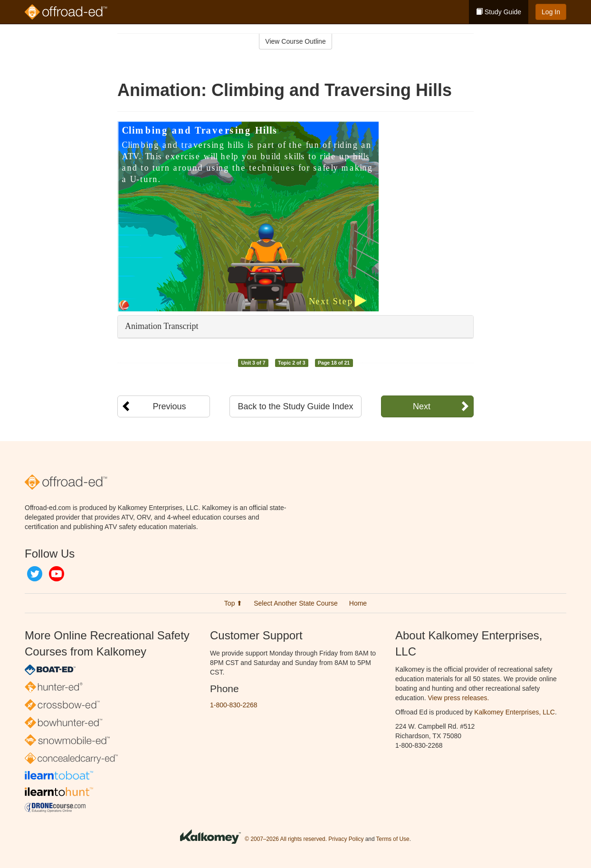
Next (422, 406)
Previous (169, 406)
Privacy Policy (346, 839)
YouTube (57, 574)
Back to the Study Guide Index (295, 406)
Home (358, 603)
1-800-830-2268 (234, 705)
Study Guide (499, 12)
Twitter (35, 574)
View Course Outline (295, 41)
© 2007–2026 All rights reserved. (286, 839)
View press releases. (459, 698)
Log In (551, 12)
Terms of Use (393, 839)
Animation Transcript (162, 326)
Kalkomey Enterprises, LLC (515, 712)
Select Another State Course (296, 603)
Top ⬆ (233, 603)
